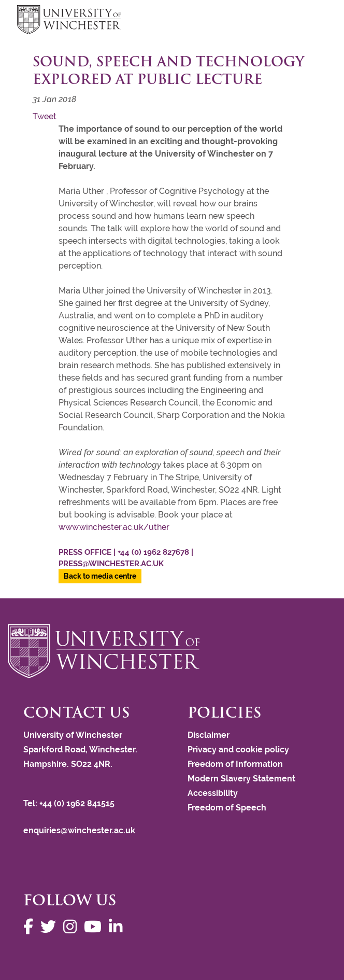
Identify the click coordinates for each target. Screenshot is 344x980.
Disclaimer (209, 735)
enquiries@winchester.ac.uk (79, 830)
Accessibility (213, 793)
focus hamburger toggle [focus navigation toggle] (309, 21)
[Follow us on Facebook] (31, 927)
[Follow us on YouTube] (95, 927)
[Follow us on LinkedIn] (118, 927)
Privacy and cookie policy (238, 750)
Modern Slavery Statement (241, 779)
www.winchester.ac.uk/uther (115, 527)
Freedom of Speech (227, 808)
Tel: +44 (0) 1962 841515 (70, 803)
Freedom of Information (235, 764)
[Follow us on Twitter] (51, 927)
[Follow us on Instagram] (73, 927)
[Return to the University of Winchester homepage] (172, 651)
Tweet (45, 116)
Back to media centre (100, 576)
